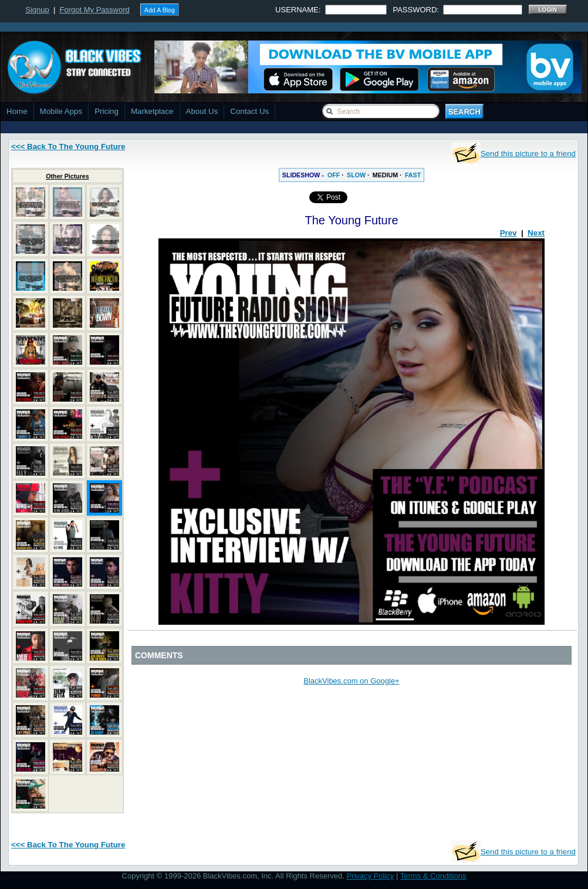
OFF (334, 175)
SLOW (356, 175)
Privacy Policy (370, 876)
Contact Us (249, 111)
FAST (413, 175)
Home (17, 111)
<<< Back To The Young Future (68, 147)
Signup (37, 10)
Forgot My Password (95, 10)
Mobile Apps (61, 111)
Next (536, 233)
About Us (202, 111)
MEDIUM (385, 175)
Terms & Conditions (433, 876)
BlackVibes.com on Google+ (351, 681)
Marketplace (152, 111)
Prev (508, 233)
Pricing (107, 111)
